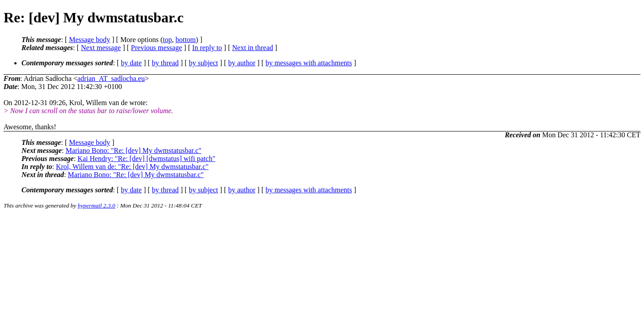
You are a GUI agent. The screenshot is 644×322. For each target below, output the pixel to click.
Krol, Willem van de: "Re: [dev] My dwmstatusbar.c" (132, 167)
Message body (89, 40)
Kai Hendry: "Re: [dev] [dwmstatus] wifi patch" (146, 159)
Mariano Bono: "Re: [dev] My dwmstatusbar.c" (134, 150)
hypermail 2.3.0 (97, 205)
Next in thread (253, 48)
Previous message (157, 48)
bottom (185, 40)
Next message (101, 48)
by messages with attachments (309, 63)
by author (242, 63)
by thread (165, 63)
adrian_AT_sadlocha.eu (111, 78)
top (167, 40)
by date (131, 63)
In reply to (207, 48)
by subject (203, 63)
